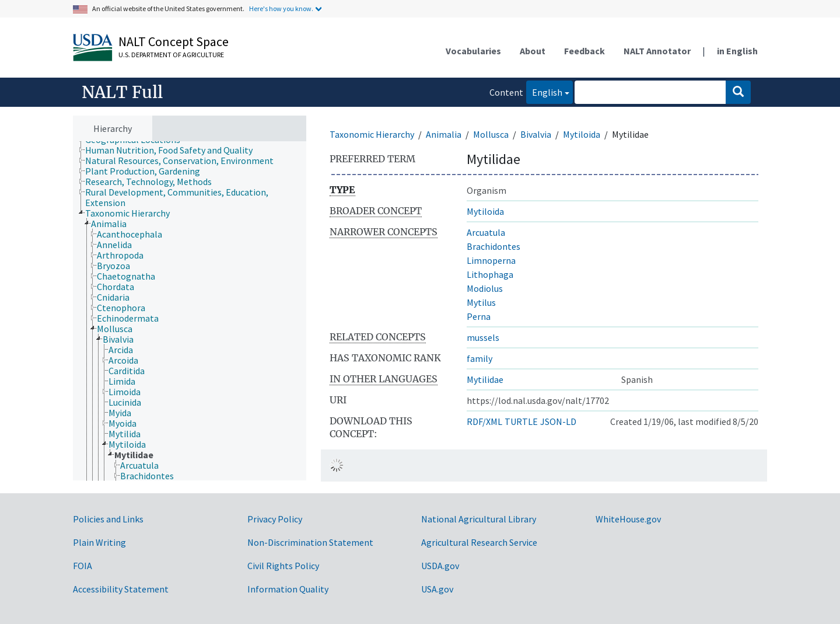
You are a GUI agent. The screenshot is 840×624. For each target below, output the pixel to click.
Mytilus (481, 302)
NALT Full (122, 92)
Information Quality (288, 589)
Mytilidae (485, 379)
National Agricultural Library (479, 519)
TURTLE (521, 421)
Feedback (584, 51)
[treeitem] (174, 150)
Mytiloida (582, 134)
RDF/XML (484, 421)
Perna (479, 316)
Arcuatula (486, 232)
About (533, 51)
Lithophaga (490, 274)
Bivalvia (536, 134)
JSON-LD (558, 421)
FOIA (83, 566)
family (480, 358)
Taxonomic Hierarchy (372, 134)
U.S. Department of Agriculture (171, 55)
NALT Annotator (657, 51)
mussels (483, 337)
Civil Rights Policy (283, 566)
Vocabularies (473, 51)
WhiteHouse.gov (628, 519)
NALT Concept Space (174, 41)
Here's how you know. (281, 8)
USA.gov (437, 589)
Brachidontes (494, 246)
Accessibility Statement (121, 589)
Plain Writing (99, 542)
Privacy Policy (275, 519)
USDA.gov (440, 566)
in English (737, 51)
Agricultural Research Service (479, 542)
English (544, 91)
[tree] (190, 311)
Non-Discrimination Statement (310, 542)
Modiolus (485, 288)
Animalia (444, 134)
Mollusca (491, 134)
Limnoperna (491, 260)
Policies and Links (108, 519)
